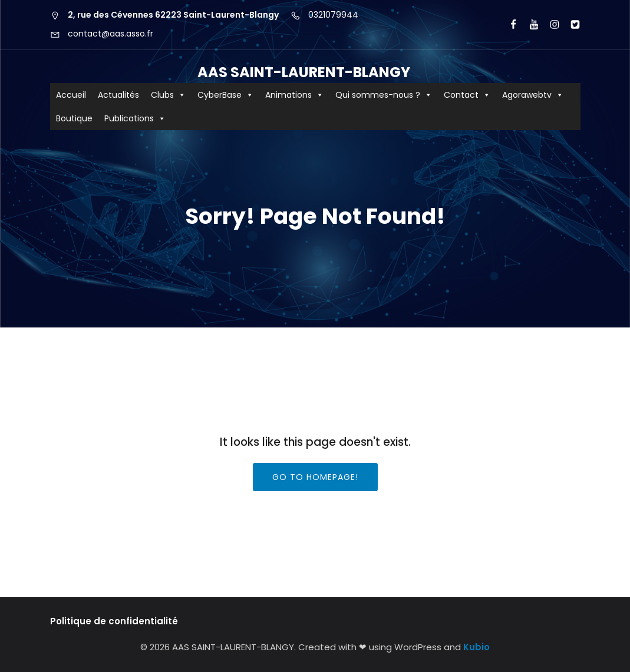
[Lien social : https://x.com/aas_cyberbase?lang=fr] (570, 25)
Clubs (168, 95)
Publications (135, 118)
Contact (467, 95)
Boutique (74, 118)
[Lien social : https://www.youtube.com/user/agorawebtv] (529, 25)
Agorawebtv (533, 95)
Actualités (118, 95)
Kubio (476, 647)
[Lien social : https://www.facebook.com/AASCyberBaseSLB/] (508, 25)
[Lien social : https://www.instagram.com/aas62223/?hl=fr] (550, 25)
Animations (294, 95)
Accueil (71, 95)
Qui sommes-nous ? (384, 95)
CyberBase (225, 95)
